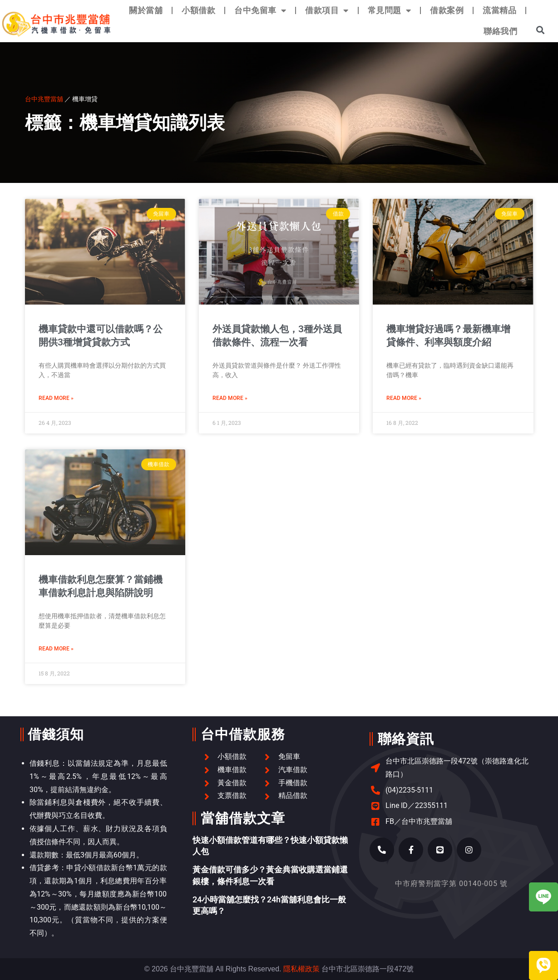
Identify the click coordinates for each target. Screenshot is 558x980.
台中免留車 (260, 10)
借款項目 (327, 10)
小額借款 (198, 10)
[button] (541, 30)
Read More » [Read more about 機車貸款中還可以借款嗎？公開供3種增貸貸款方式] (56, 398)
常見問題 (390, 10)
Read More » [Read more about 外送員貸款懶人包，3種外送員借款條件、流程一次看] (230, 398)
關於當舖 (146, 10)
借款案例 (447, 10)
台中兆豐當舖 (44, 99)
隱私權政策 (301, 969)
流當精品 (499, 10)
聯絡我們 (500, 31)
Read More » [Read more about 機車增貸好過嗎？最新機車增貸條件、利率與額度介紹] (404, 398)
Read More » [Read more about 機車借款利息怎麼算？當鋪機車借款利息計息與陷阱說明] (56, 649)
